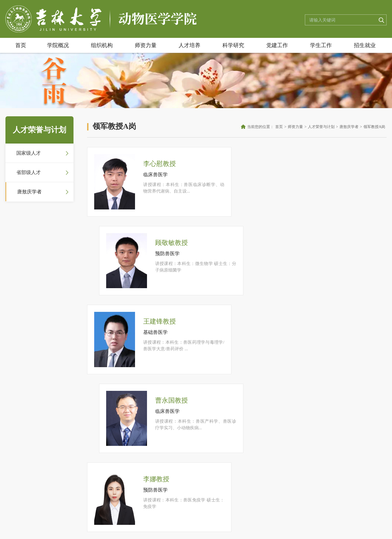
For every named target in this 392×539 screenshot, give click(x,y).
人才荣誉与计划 (321, 127)
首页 (21, 45)
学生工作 (321, 45)
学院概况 (58, 45)
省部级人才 (29, 172)
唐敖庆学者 (29, 192)
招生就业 (365, 45)
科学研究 (233, 45)
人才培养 (189, 45)
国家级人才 (29, 153)
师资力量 (146, 45)
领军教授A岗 (374, 127)
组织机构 (102, 45)
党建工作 (277, 45)
